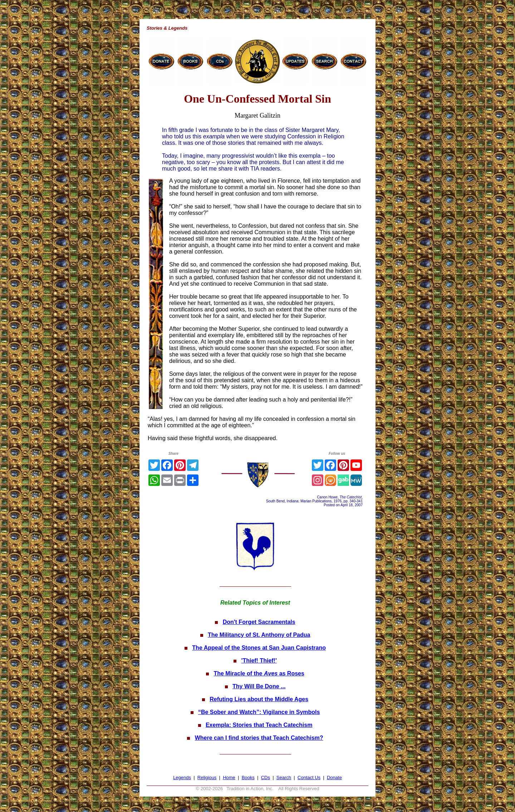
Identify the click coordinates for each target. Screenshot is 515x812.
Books (248, 777)
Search (284, 777)
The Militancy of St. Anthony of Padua (259, 635)
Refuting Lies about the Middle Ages (259, 699)
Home (229, 777)
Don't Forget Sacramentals (259, 622)
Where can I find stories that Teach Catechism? (259, 738)
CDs (266, 777)
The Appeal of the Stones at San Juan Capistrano (259, 648)
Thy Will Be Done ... (259, 686)
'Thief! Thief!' (259, 661)
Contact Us (309, 777)
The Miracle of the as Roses (259, 673)
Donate (334, 777)
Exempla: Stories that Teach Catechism (259, 725)
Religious (207, 777)
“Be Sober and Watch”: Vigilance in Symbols (259, 712)
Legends (182, 777)
